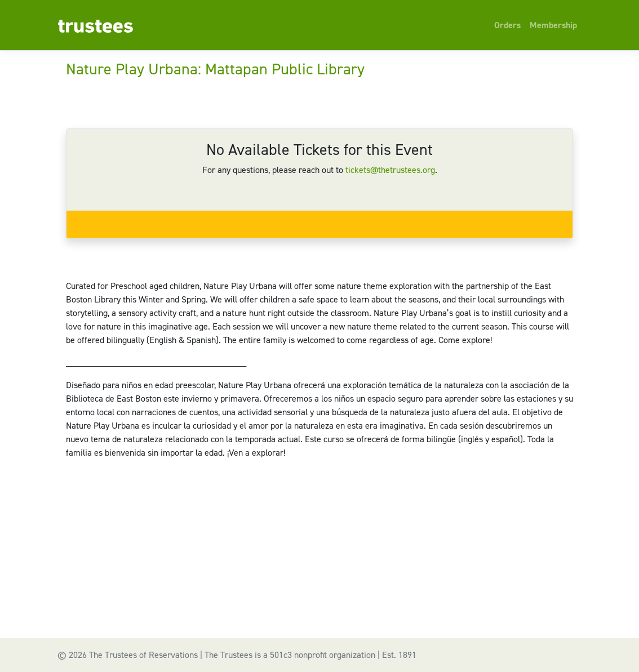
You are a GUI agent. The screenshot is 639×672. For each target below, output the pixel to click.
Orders (507, 25)
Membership (553, 25)
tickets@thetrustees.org (390, 170)
